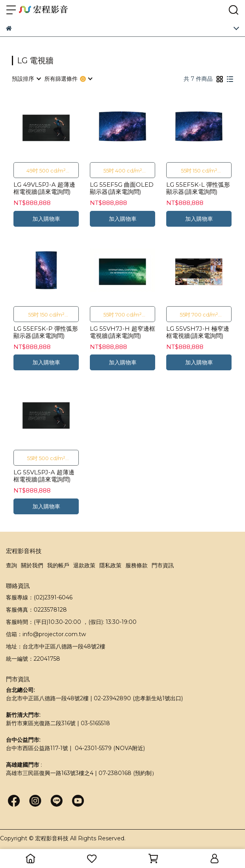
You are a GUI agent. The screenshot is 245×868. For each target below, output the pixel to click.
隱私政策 (110, 565)
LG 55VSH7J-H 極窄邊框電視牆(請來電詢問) (198, 332)
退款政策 (84, 565)
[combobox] (26, 79)
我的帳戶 (58, 565)
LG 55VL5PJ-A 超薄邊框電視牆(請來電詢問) (44, 476)
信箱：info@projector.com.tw (46, 634)
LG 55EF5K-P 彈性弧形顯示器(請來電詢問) (46, 332)
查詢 (11, 565)
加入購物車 (46, 219)
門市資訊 (163, 565)
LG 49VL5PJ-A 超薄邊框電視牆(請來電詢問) (44, 188)
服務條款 (137, 565)
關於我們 (32, 565)
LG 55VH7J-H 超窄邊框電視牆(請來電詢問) (122, 332)
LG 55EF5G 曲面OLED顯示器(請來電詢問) (122, 188)
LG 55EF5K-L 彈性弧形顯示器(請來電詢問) (198, 188)
